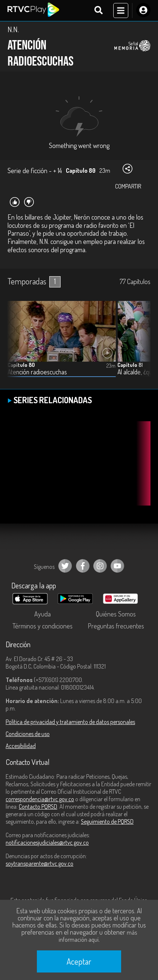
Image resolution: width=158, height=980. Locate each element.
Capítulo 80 (21, 365)
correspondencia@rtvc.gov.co (40, 799)
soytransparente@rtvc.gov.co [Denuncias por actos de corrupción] (39, 863)
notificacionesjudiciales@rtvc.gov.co (47, 842)
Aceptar (79, 961)
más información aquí (98, 936)
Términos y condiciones (43, 626)
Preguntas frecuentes (116, 626)
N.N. (13, 29)
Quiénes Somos (116, 614)
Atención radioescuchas (37, 372)
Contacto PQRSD (38, 806)
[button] (141, 345)
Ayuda (43, 614)
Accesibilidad (21, 746)
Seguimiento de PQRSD (107, 821)
